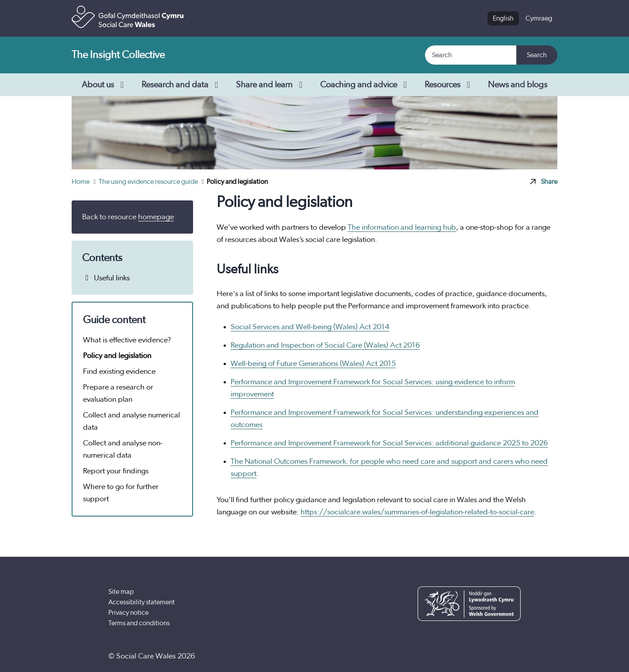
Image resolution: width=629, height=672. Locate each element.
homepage (156, 217)
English (503, 18)
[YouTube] (484, 656)
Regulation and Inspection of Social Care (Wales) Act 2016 (325, 345)
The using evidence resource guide (149, 182)
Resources (449, 85)
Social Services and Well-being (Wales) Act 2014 (310, 327)
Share (544, 182)
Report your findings (116, 471)
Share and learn (271, 85)
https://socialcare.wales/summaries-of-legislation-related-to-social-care (417, 512)
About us (105, 85)
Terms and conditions (139, 623)
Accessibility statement (142, 602)
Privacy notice (128, 613)
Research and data (182, 85)
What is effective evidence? (127, 340)
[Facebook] (458, 656)
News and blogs (518, 85)
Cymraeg (539, 18)
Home (81, 182)
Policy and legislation (117, 356)
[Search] (471, 55)
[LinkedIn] (511, 656)
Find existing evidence (119, 372)
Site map (121, 592)
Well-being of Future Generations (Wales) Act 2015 (313, 364)
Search (537, 55)
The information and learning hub (402, 227)
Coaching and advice (365, 85)
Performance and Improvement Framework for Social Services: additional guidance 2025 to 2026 (389, 443)
